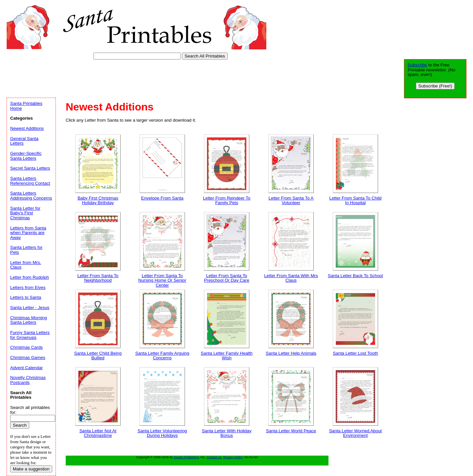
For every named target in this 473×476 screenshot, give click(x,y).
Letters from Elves (28, 287)
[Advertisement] (126, 77)
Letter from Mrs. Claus (26, 265)
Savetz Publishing (186, 457)
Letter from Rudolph (30, 277)
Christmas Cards (26, 347)
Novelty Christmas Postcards (28, 380)
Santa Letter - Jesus (30, 308)
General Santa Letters (24, 141)
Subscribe (417, 65)
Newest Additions (27, 128)
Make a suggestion (31, 469)
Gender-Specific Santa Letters (26, 156)
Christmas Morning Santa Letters (29, 320)
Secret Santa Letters (30, 168)
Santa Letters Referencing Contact (30, 181)
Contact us (214, 457)
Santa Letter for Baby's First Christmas (25, 213)
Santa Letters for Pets (26, 250)
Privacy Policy (233, 457)
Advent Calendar (26, 368)
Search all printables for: (30, 410)
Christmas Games (28, 357)
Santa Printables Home (26, 106)
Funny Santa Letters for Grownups (30, 335)
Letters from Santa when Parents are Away (28, 233)
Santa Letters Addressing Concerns (31, 196)
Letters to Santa (26, 297)
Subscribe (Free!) (435, 86)
